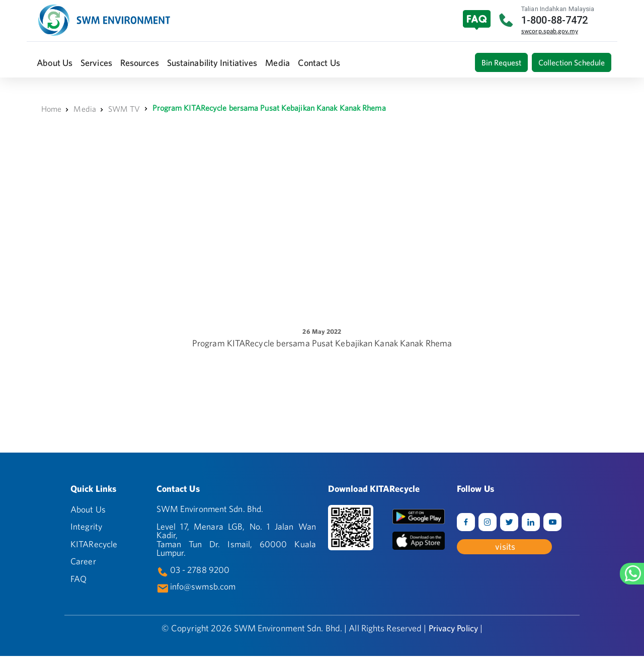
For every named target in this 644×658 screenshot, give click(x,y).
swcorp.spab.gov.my (550, 31)
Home (51, 109)
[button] (55, 63)
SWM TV (124, 109)
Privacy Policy (453, 630)
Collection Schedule (572, 62)
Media (85, 109)
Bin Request (501, 62)
